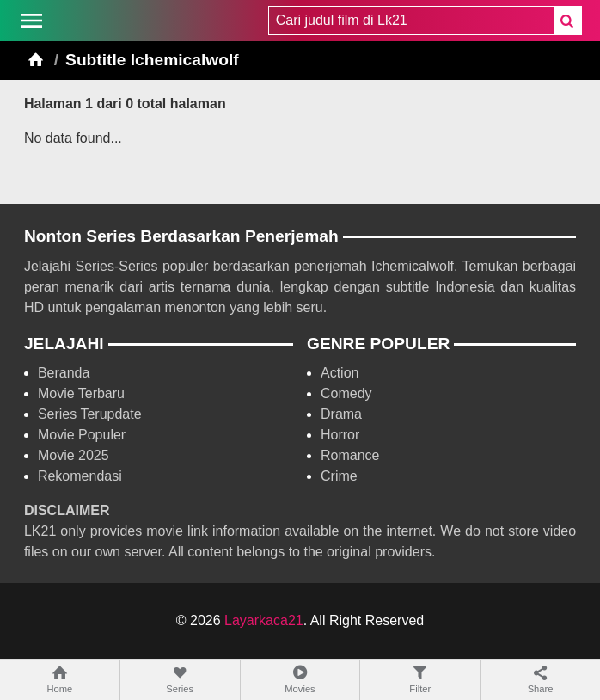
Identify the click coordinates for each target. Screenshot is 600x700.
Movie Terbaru (81, 393)
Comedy (346, 393)
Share (540, 679)
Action (340, 373)
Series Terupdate (90, 414)
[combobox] (411, 21)
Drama (341, 414)
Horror (340, 435)
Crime (339, 476)
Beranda (64, 373)
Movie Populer (82, 435)
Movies (300, 679)
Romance (350, 455)
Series (180, 679)
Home (60, 679)
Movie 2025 (73, 455)
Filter (420, 679)
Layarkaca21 (264, 620)
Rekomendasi (80, 476)
